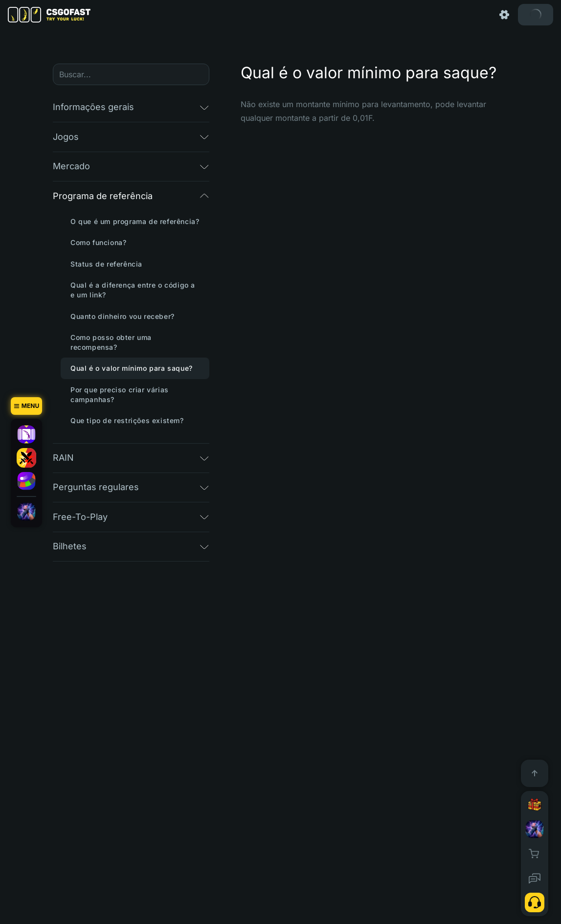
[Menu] (26, 406)
